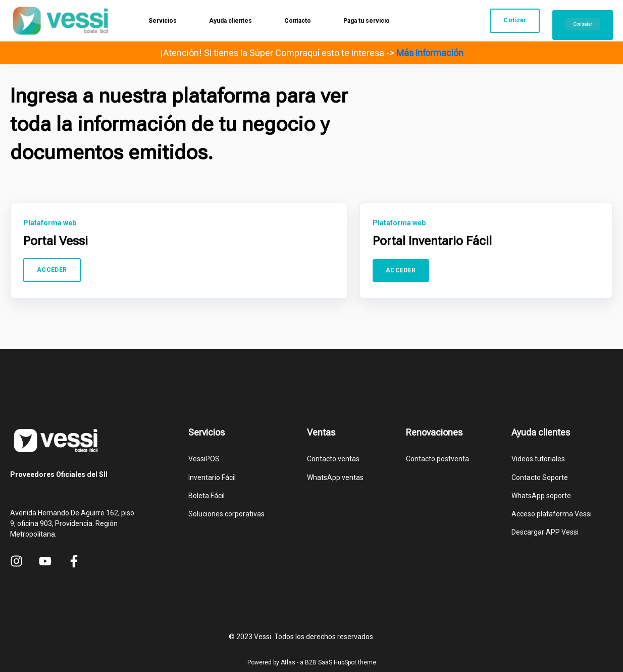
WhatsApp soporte (541, 496)
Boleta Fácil (206, 496)
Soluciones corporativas (226, 514)
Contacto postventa (437, 459)
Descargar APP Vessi (545, 532)
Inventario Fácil (212, 477)
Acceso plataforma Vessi (552, 514)
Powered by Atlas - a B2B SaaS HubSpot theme (312, 662)
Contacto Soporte (540, 477)
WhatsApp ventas (335, 477)
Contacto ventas (333, 459)
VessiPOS (204, 459)
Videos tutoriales (538, 459)
